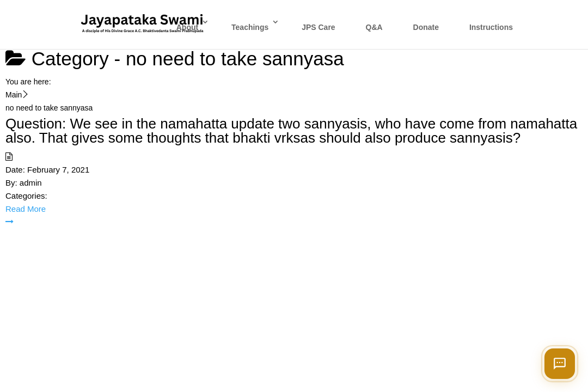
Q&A (374, 27)
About (187, 27)
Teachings (250, 27)
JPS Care (318, 27)
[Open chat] (560, 364)
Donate (426, 27)
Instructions (491, 27)
